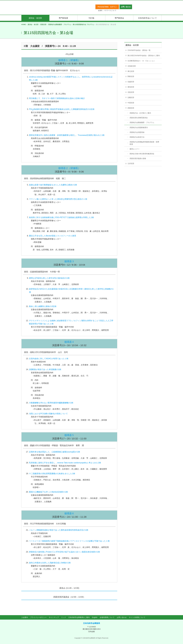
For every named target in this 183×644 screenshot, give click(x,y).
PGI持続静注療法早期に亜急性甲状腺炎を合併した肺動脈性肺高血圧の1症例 (62, 109)
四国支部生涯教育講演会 (139, 118)
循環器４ (69, 342)
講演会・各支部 (132, 45)
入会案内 (25, 617)
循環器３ (69, 261)
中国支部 (131, 103)
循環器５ (69, 435)
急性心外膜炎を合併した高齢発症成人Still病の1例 (50, 563)
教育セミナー (135, 149)
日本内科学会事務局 (91, 623)
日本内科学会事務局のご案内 (79, 617)
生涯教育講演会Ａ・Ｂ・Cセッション (141, 61)
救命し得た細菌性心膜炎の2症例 (43, 306)
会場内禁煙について (107, 617)
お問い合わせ (122, 617)
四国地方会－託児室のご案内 (140, 113)
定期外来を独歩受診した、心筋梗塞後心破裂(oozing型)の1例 (54, 452)
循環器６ (69, 513)
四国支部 (131, 108)
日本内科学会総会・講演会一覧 (139, 50)
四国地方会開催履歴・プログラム (142, 122)
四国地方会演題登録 (137, 132)
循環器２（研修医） (69, 168)
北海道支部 (132, 66)
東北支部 (131, 71)
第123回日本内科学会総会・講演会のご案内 (144, 56)
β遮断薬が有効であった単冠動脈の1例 (45, 369)
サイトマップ (54, 617)
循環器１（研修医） (69, 60)
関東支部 (131, 76)
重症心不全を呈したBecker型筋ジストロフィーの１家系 (53, 236)
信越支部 (131, 82)
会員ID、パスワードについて (107, 11)
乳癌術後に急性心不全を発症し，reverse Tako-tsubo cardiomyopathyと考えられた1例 (65, 463)
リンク (64, 617)
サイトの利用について (137, 617)
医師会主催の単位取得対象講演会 (142, 154)
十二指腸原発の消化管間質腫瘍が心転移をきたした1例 (52, 474)
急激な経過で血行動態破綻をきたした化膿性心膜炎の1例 (53, 185)
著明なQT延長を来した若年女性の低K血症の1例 (49, 278)
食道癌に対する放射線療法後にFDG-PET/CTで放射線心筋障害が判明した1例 (61, 217)
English (95, 617)
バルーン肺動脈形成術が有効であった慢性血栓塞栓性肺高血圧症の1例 (59, 530)
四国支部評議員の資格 (138, 158)
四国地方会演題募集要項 (139, 127)
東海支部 (131, 87)
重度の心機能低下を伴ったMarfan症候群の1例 (48, 492)
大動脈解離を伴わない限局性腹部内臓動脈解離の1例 (51, 403)
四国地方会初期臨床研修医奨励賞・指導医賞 (144, 143)
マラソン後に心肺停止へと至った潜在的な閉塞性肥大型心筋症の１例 (58, 199)
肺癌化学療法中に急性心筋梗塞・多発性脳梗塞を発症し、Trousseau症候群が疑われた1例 (67, 135)
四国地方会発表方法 (137, 137)
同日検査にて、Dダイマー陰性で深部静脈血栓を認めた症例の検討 (57, 98)
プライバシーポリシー (38, 617)
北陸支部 (131, 92)
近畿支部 (131, 97)
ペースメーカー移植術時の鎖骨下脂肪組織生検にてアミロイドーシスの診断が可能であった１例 (69, 541)
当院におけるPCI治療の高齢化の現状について (48, 414)
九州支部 (131, 163)
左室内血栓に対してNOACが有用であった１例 (49, 359)
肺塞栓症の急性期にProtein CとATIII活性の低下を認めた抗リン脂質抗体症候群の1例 (64, 552)
